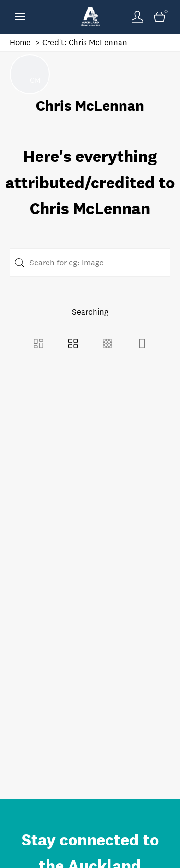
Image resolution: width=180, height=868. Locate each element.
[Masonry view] (38, 345)
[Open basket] (159, 17)
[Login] (137, 17)
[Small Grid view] (108, 345)
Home (20, 42)
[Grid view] (73, 345)
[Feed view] (142, 345)
